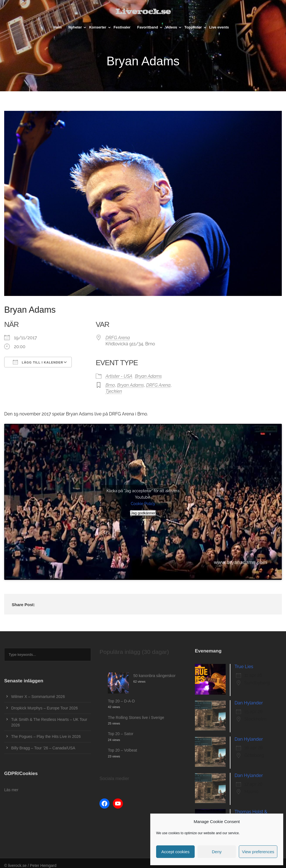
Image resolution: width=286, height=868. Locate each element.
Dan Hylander (249, 703)
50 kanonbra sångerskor (154, 676)
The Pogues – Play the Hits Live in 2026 (46, 737)
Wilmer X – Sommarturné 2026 (38, 697)
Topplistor (193, 27)
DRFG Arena (118, 338)
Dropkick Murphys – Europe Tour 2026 (45, 708)
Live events (219, 27)
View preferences (258, 852)
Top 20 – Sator (121, 734)
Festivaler (122, 27)
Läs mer (11, 790)
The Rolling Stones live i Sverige (136, 718)
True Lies (244, 667)
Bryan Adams (148, 376)
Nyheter (75, 27)
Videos (171, 27)
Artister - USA (119, 376)
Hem (58, 27)
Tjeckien (114, 391)
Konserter (98, 27)
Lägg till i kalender (38, 362)
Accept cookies (176, 852)
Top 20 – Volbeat (122, 750)
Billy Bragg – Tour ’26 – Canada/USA (43, 748)
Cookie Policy (143, 504)
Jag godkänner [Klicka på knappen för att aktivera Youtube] (143, 513)
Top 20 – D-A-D (121, 701)
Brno (110, 385)
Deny (217, 852)
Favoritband (147, 27)
